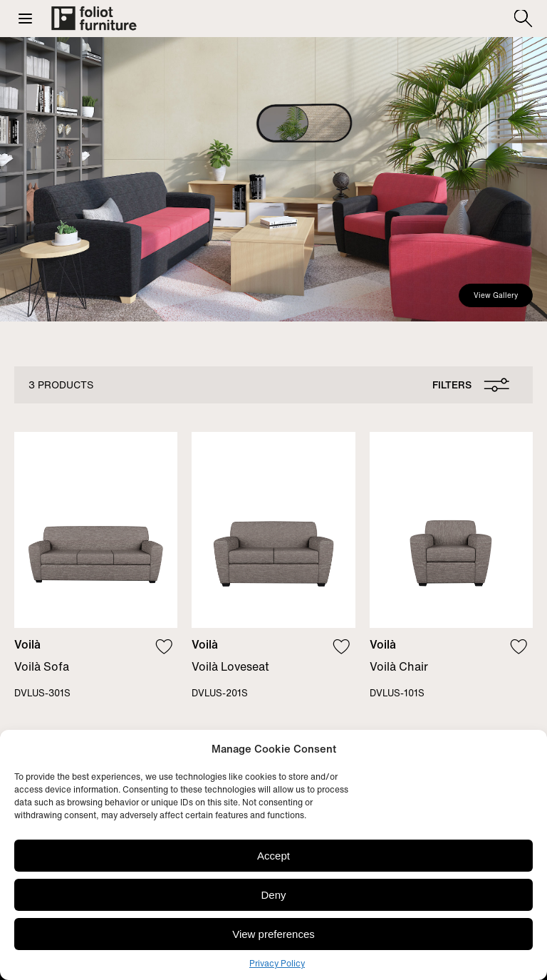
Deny (273, 895)
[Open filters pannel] (468, 385)
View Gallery (496, 295)
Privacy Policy (277, 963)
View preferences (273, 934)
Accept (273, 856)
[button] (25, 19)
